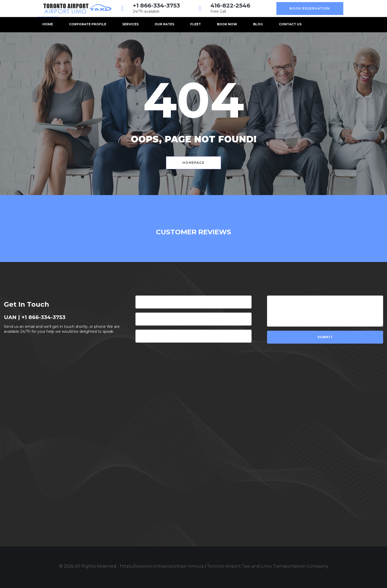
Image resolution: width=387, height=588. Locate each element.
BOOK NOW (227, 24)
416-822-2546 (230, 6)
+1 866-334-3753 (156, 6)
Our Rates (164, 24)
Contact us (290, 24)
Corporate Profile (88, 24)
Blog (258, 24)
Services (130, 24)
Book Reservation (310, 8)
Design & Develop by (194, 572)
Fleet (196, 24)
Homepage (193, 163)
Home (48, 24)
